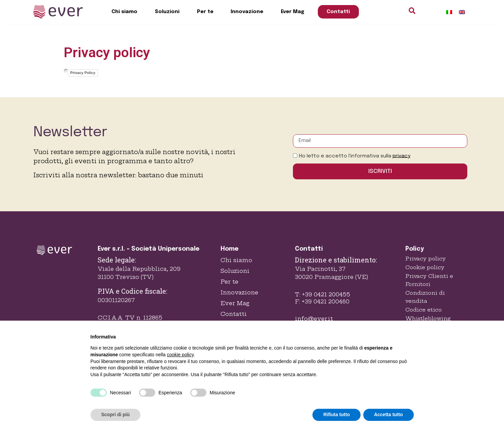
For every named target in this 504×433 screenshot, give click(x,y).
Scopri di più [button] (116, 414)
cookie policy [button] (180, 355)
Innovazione (247, 12)
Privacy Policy (83, 73)
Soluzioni (167, 12)
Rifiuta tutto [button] (337, 414)
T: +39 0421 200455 (323, 294)
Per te (205, 12)
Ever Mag (293, 12)
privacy (401, 156)
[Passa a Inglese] (462, 12)
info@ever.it (314, 319)
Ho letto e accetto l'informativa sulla (355, 156)
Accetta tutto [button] (389, 414)
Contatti (338, 12)
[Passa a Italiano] (449, 12)
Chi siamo (124, 12)
